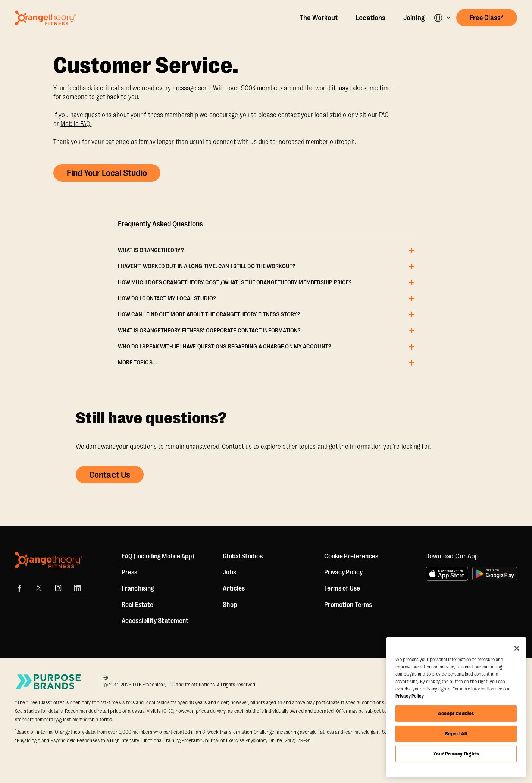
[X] (39, 588)
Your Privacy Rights (456, 754)
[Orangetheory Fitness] (49, 560)
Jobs (229, 572)
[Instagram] (58, 588)
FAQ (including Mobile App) (158, 556)
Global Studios (242, 556)
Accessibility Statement (155, 621)
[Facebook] (19, 588)
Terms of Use (342, 588)
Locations (370, 18)
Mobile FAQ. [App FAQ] (76, 124)
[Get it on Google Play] (495, 574)
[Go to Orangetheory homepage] (45, 18)
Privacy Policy (343, 572)
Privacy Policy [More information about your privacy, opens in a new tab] (410, 696)
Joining (414, 18)
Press (130, 572)
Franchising (138, 588)
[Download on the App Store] (447, 574)
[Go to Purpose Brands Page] (48, 682)
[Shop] (230, 605)
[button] (442, 18)
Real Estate (137, 605)
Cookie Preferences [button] (351, 556)
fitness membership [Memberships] (171, 115)
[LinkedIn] (78, 588)
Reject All (456, 734)
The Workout (319, 18)
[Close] (517, 648)
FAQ (384, 115)
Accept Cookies (456, 713)
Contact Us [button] (110, 475)
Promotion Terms (348, 605)
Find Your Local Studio (107, 173)
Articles (234, 588)
